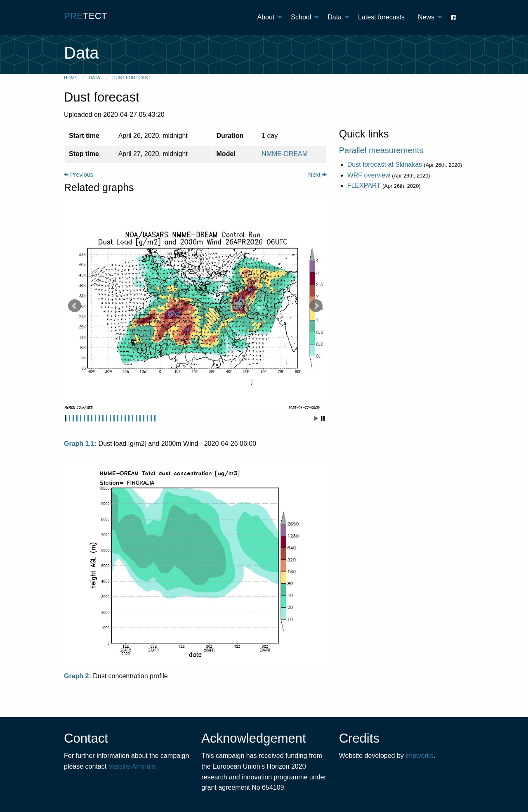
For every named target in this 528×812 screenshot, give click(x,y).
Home (71, 78)
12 (107, 418)
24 (151, 418)
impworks (420, 756)
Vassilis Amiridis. (133, 766)
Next (317, 175)
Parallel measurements (381, 150)
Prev (75, 306)
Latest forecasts (381, 17)
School (301, 17)
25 (155, 418)
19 (133, 418)
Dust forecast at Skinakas (385, 165)
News (426, 17)
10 (99, 418)
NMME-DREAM (285, 154)
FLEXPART (364, 186)
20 (136, 418)
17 (125, 418)
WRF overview (369, 175)
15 (118, 418)
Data (335, 17)
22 (144, 418)
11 (103, 418)
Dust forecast (131, 78)
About (266, 17)
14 (114, 418)
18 (129, 418)
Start (316, 418)
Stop (323, 418)
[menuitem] (268, 17)
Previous (79, 175)
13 (110, 418)
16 (121, 418)
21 (140, 418)
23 (147, 418)
